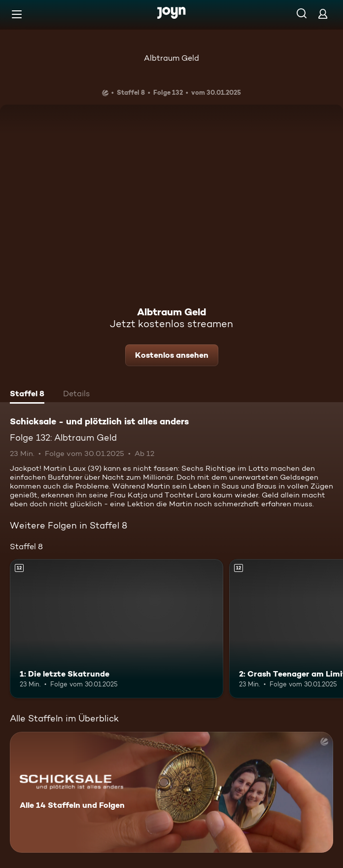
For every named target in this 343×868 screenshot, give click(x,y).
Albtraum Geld (171, 58)
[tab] (27, 395)
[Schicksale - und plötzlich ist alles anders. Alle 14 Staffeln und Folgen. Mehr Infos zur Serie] (171, 792)
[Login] (323, 14)
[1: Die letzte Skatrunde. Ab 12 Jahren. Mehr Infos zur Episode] (117, 629)
